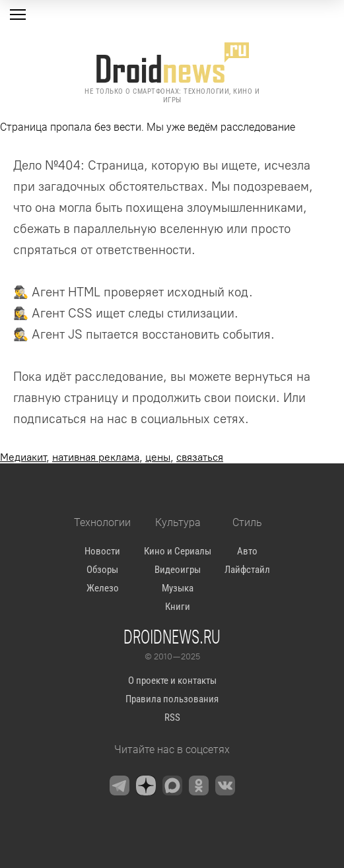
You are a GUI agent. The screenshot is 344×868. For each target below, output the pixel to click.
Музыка (178, 588)
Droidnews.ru (172, 636)
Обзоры (102, 570)
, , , (112, 457)
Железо (103, 588)
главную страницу (66, 398)
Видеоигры (178, 570)
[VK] (225, 785)
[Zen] (146, 785)
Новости (102, 551)
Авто (247, 551)
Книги (178, 607)
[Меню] (18, 15)
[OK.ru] (199, 785)
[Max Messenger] (172, 785)
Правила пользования (172, 699)
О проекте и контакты (172, 681)
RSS (172, 718)
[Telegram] (120, 785)
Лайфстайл (247, 570)
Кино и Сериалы (178, 551)
